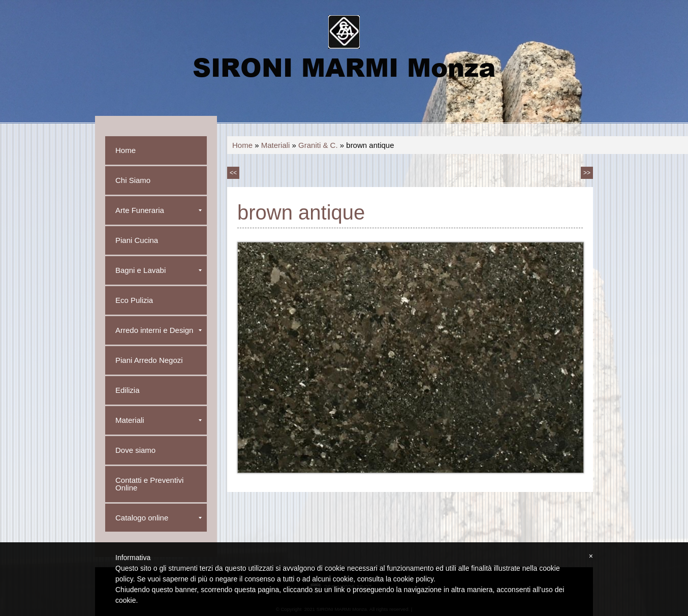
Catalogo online (159, 518)
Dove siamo (135, 450)
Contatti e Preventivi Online (149, 484)
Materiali (276, 145)
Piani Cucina (137, 240)
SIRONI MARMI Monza (344, 67)
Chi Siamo (133, 180)
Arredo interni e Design (159, 330)
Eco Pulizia (134, 300)
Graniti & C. (318, 145)
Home (242, 145)
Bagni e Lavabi (159, 270)
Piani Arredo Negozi (149, 360)
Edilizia (128, 390)
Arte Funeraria (159, 210)
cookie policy (413, 579)
